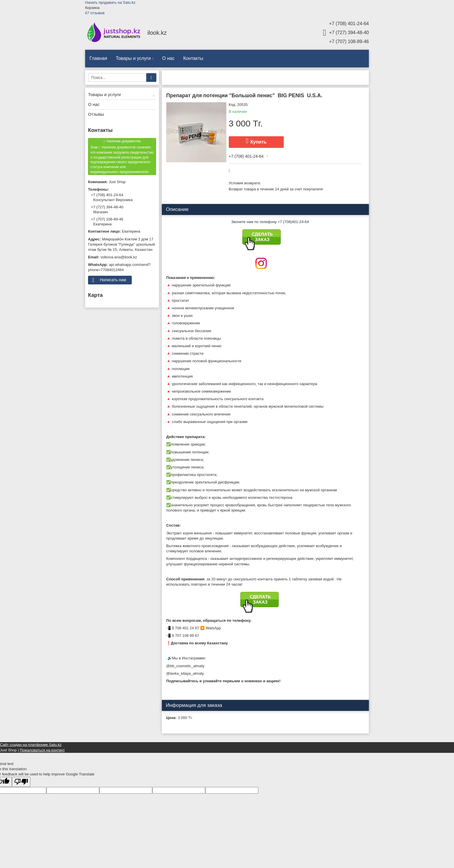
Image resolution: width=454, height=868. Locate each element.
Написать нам (113, 280)
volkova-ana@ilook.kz (119, 257)
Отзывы (96, 114)
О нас (168, 58)
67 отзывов (95, 13)
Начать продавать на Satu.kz (110, 2)
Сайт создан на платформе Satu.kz (31, 745)
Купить (259, 142)
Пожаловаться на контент (42, 750)
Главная (98, 58)
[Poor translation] (21, 782)
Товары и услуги (133, 58)
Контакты (193, 58)
